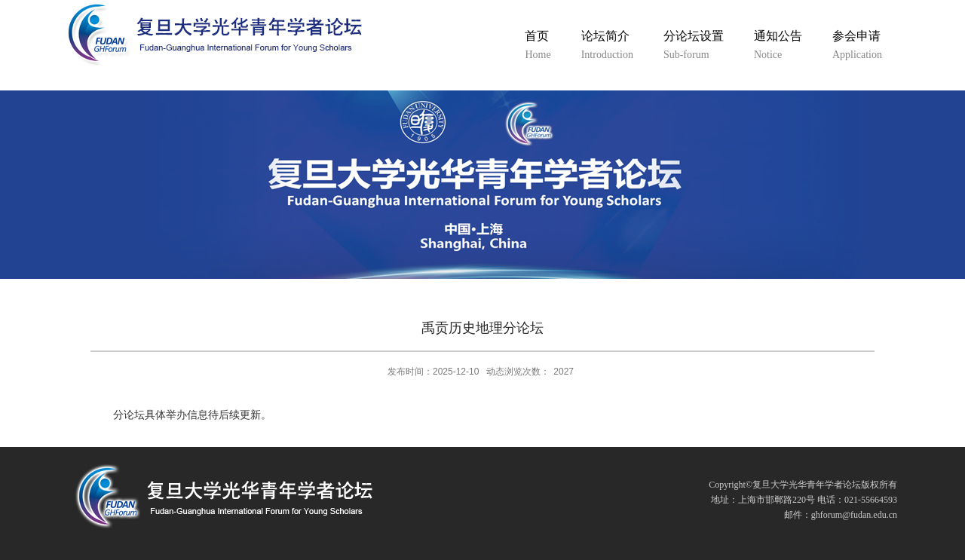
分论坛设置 (694, 47)
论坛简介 (607, 47)
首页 (538, 47)
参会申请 (857, 47)
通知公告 (778, 47)
